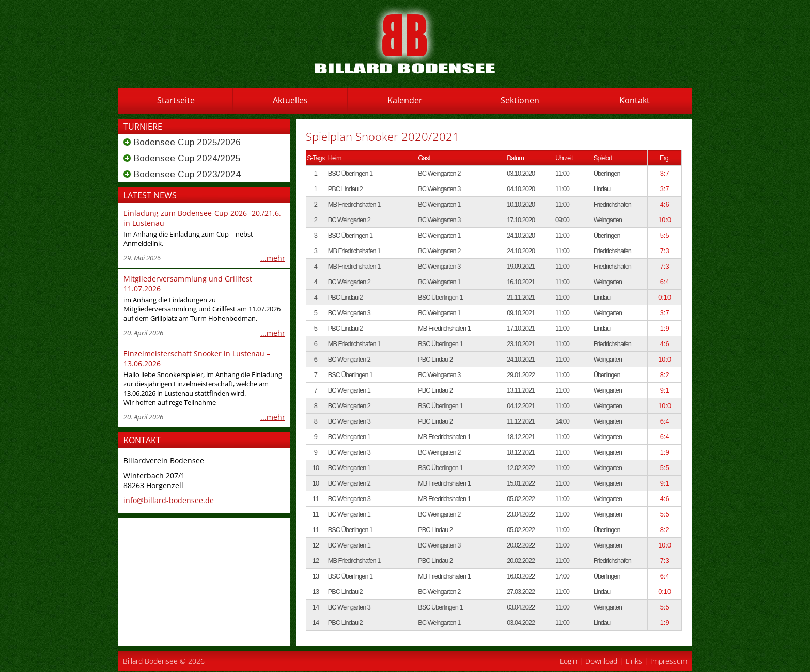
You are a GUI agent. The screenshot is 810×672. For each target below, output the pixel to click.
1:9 (665, 328)
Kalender (405, 100)
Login (568, 661)
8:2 (665, 375)
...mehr (273, 258)
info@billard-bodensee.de (169, 500)
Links (634, 661)
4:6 (665, 204)
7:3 (665, 251)
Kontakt (635, 100)
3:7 (665, 173)
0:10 (665, 297)
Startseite (176, 100)
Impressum (669, 661)
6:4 (665, 282)
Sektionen (520, 100)
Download (601, 661)
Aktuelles (290, 100)
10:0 (665, 220)
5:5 (665, 235)
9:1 (665, 390)
